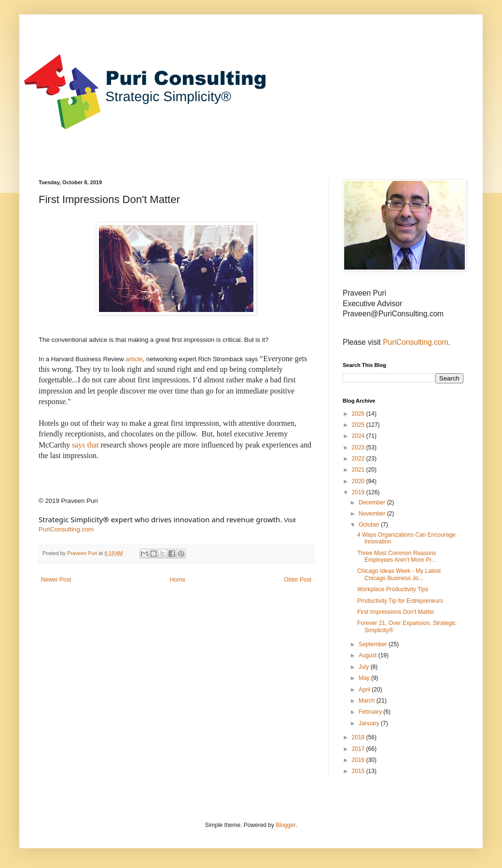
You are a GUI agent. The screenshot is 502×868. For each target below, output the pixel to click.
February (371, 712)
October (370, 525)
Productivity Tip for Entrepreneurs (400, 601)
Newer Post (56, 580)
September (374, 644)
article (134, 359)
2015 (359, 771)
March (368, 701)
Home (178, 580)
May (365, 678)
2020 (359, 481)
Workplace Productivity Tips (393, 589)
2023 (359, 448)
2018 (359, 737)
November (373, 514)
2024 (359, 436)
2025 (359, 425)
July (365, 667)
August (369, 655)
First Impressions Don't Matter (396, 612)
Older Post (298, 580)
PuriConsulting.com (66, 529)
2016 (359, 760)
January (370, 723)
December (373, 502)
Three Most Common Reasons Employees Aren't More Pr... (397, 556)
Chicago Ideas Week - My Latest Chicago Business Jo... (399, 574)
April (365, 690)
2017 (359, 749)
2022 (359, 459)
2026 (359, 414)
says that (85, 445)
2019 (359, 492)
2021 (359, 470)
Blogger (286, 825)
